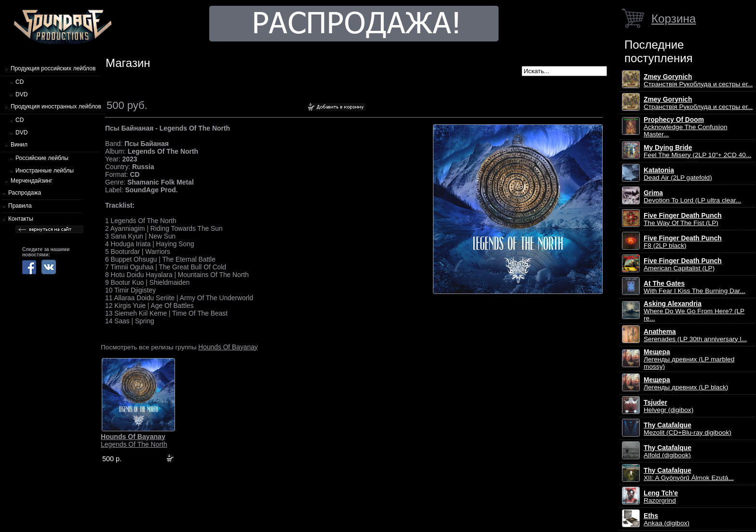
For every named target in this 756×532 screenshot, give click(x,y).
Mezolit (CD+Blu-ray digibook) (688, 429)
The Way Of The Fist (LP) (683, 219)
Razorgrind (661, 497)
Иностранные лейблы (45, 171)
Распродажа (25, 193)
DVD (21, 94)
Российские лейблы (42, 158)
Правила (20, 206)
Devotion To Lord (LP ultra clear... (692, 197)
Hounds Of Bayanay (228, 347)
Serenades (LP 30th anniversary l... (695, 335)
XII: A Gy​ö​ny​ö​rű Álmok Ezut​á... (689, 474)
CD (20, 82)
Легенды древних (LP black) (686, 384)
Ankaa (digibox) (667, 519)
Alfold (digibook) (668, 452)
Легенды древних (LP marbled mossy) (689, 359)
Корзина (674, 19)
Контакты (21, 219)
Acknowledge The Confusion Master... (686, 127)
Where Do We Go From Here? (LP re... (694, 311)
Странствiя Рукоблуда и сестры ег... (698, 80)
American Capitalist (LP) (683, 265)
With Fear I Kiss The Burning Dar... (695, 287)
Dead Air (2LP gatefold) (678, 174)
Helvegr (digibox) (668, 406)
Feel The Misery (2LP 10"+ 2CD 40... (697, 151)
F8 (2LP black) (683, 242)
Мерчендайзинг (31, 181)
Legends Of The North (134, 440)
